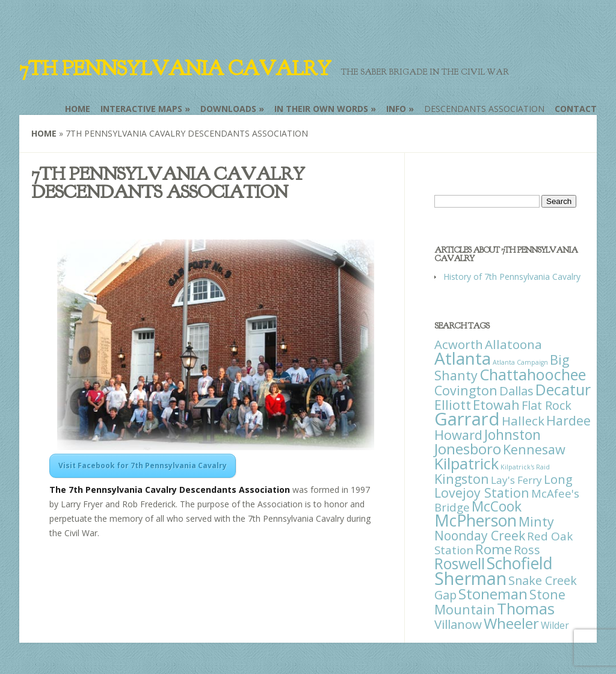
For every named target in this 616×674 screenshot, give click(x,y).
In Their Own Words (321, 109)
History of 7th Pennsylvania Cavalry (512, 277)
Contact (576, 109)
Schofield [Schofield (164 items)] (520, 563)
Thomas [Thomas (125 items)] (526, 608)
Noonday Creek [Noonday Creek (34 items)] (480, 536)
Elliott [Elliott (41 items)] (453, 405)
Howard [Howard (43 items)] (458, 435)
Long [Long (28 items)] (558, 479)
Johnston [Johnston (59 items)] (513, 434)
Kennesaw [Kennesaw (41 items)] (534, 449)
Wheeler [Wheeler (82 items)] (511, 623)
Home (78, 109)
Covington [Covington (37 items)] (466, 390)
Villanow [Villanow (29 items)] (458, 624)
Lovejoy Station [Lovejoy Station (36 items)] (482, 493)
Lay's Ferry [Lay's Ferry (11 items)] (516, 480)
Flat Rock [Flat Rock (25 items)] (547, 405)
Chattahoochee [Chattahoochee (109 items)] (533, 374)
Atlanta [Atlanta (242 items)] (463, 358)
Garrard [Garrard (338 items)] (467, 419)
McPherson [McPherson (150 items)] (476, 521)
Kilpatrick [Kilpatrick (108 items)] (467, 463)
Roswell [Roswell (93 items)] (460, 564)
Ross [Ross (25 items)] (527, 550)
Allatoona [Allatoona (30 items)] (513, 344)
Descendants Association (484, 109)
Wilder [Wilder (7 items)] (555, 625)
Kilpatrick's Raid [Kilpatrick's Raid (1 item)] (525, 467)
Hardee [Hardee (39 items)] (568, 420)
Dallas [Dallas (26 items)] (516, 391)
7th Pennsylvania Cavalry (175, 69)
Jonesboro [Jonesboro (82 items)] (468, 449)
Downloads (228, 109)
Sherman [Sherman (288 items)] (470, 578)
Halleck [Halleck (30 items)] (523, 421)
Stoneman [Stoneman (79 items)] (493, 594)
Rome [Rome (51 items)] (494, 549)
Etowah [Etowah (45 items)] (496, 404)
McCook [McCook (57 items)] (497, 506)
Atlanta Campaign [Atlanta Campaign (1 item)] (520, 362)
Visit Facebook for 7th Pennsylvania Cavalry (143, 465)
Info (396, 109)
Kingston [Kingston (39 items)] (462, 479)
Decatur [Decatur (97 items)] (563, 389)
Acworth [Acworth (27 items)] (459, 344)
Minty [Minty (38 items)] (536, 521)
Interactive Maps (141, 109)
